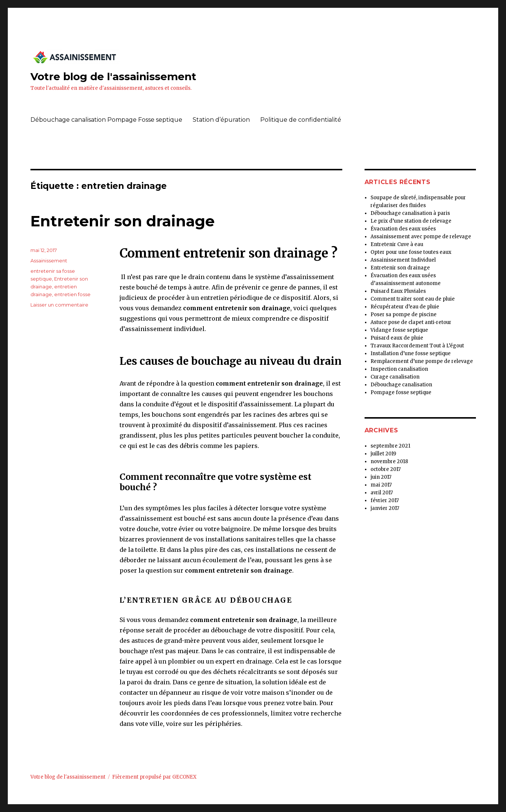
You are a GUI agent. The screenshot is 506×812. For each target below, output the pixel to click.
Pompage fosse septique (401, 392)
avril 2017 (382, 493)
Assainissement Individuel (403, 260)
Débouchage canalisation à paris (410, 213)
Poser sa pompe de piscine (404, 315)
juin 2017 (381, 477)
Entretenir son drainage (123, 221)
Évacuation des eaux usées (403, 229)
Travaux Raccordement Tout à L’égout (417, 346)
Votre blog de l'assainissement (113, 76)
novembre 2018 (389, 461)
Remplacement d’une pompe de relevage (422, 361)
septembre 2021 (390, 446)
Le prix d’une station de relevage (411, 221)
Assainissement (49, 261)
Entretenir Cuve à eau (397, 244)
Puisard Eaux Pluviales (398, 291)
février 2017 (385, 500)
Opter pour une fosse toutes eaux (411, 252)
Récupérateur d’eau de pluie (405, 307)
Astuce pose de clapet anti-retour (411, 322)
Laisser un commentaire (59, 305)
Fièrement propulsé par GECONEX (154, 777)
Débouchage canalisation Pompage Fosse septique (106, 120)
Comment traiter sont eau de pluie (413, 299)
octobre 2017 (386, 469)
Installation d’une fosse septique (411, 353)
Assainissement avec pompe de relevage (421, 237)
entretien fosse (72, 294)
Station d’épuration (221, 120)
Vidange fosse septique (399, 330)
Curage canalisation (395, 377)
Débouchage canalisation (401, 385)
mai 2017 (381, 485)
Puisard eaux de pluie (397, 338)
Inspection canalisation (399, 369)
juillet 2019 (383, 454)
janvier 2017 (385, 508)
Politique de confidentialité (301, 120)
